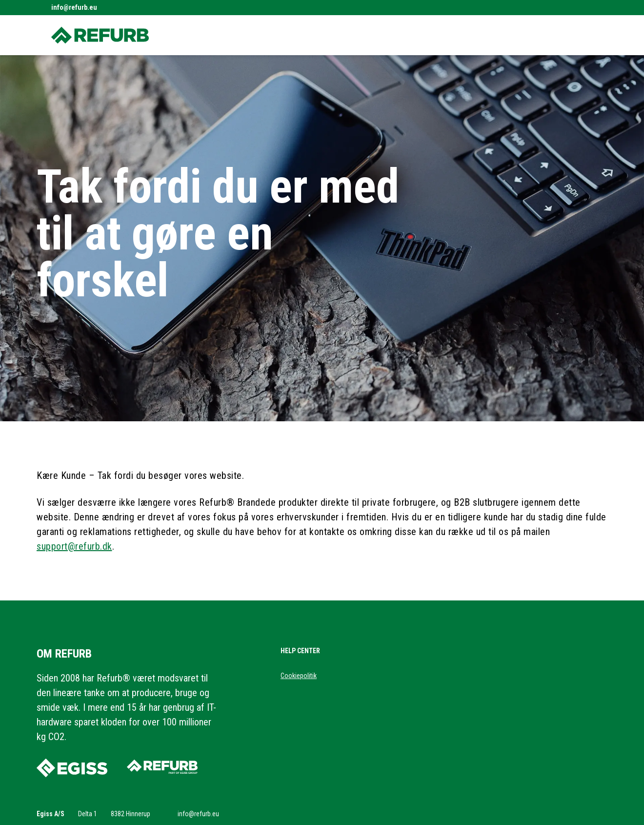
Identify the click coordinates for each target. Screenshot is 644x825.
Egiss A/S (50, 814)
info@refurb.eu (74, 7)
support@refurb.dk (74, 546)
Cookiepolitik (299, 676)
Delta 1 (88, 814)
